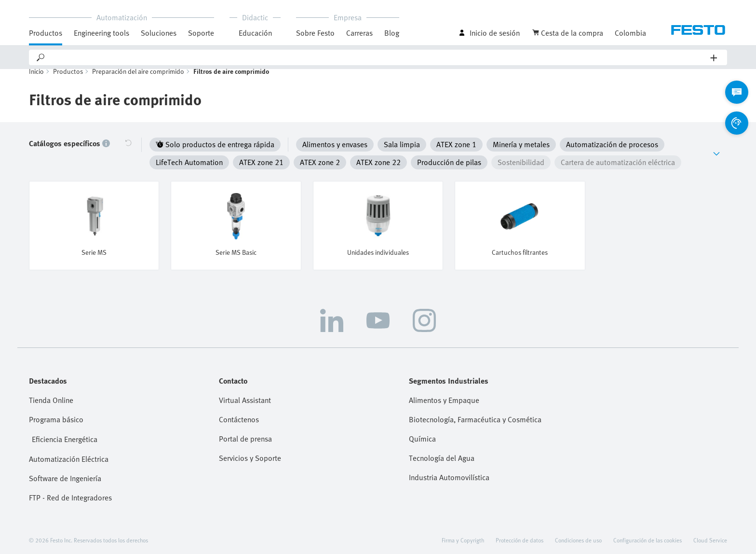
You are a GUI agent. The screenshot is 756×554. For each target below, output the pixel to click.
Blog (392, 33)
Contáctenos (239, 416)
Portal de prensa (245, 435)
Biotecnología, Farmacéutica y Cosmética (475, 416)
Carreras (359, 33)
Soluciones (159, 33)
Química (422, 435)
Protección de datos (520, 537)
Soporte (201, 33)
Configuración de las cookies (648, 537)
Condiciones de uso (578, 537)
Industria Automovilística (449, 474)
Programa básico (56, 416)
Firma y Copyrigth (463, 537)
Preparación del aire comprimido (138, 82)
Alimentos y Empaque (444, 397)
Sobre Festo (315, 33)
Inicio (36, 82)
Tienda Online (51, 397)
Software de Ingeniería (65, 475)
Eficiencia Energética (65, 436)
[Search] (378, 57)
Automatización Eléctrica (69, 456)
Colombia (630, 33)
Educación (255, 33)
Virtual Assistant (245, 397)
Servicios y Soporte (250, 455)
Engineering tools (101, 33)
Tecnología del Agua (442, 455)
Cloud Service (710, 537)
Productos (46, 33)
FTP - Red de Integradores (70, 494)
